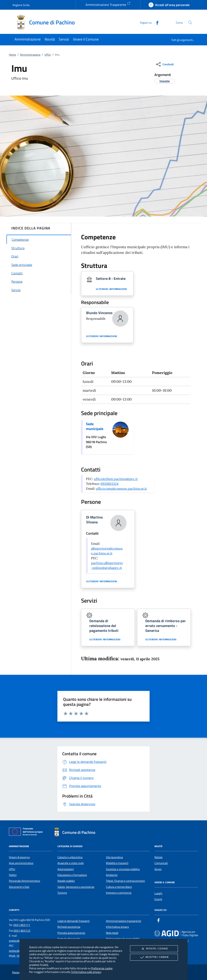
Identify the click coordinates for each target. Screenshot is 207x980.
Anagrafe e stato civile (71, 863)
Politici (13, 875)
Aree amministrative (21, 863)
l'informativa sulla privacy (86, 972)
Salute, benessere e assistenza (76, 887)
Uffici (48, 55)
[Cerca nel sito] (190, 22)
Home (12, 55)
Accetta (154, 957)
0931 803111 (22, 925)
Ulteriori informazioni (111, 289)
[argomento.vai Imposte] (165, 81)
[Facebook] (156, 22)
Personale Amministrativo (24, 881)
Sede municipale (95, 426)
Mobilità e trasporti (117, 863)
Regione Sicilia (21, 5)
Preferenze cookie (102, 968)
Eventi (158, 899)
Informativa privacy (117, 927)
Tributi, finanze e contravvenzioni (125, 881)
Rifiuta (154, 949)
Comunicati (161, 863)
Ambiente (112, 875)
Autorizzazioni (66, 869)
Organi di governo (19, 857)
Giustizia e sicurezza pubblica (123, 869)
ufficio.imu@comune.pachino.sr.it (121, 488)
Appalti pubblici (66, 881)
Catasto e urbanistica (70, 857)
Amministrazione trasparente (124, 921)
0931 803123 (22, 931)
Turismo (62, 893)
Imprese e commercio (119, 893)
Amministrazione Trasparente (108, 4)
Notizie (158, 857)
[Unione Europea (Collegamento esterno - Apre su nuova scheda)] (27, 832)
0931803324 (109, 484)
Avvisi (158, 869)
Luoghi (158, 893)
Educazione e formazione (72, 875)
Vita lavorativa (114, 857)
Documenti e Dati (19, 887)
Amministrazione (30, 55)
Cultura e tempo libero (119, 887)
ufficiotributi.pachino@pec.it (116, 479)
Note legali (112, 933)
